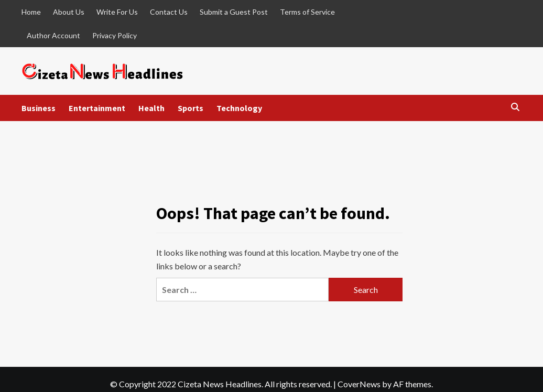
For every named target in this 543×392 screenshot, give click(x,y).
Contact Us (169, 12)
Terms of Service (307, 12)
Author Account (53, 35)
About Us (69, 12)
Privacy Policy (115, 35)
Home (31, 12)
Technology (239, 108)
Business (39, 108)
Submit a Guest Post (234, 12)
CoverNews (359, 384)
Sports (191, 108)
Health (151, 108)
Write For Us (117, 12)
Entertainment (97, 108)
